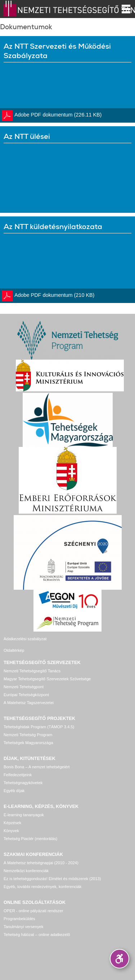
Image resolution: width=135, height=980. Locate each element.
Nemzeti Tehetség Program (28, 735)
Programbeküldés (19, 919)
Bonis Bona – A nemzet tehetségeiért (37, 767)
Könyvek (11, 831)
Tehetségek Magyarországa (28, 743)
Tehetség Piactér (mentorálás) (30, 839)
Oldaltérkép (14, 650)
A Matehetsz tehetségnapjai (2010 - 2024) (41, 863)
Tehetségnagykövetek (23, 783)
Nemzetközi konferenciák (26, 871)
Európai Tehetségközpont (26, 695)
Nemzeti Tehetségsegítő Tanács (32, 671)
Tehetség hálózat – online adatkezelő (37, 935)
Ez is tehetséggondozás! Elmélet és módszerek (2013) (52, 879)
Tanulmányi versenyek (24, 927)
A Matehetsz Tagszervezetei (29, 703)
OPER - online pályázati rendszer (33, 911)
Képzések (12, 823)
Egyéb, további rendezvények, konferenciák (42, 887)
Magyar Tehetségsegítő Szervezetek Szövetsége (47, 679)
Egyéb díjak (14, 791)
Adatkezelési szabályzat (25, 639)
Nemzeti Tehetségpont (24, 687)
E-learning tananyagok (24, 815)
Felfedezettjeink (18, 775)
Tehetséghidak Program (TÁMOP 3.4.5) (39, 727)
